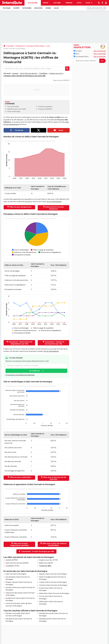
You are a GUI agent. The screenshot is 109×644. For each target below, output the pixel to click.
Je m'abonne (35, 371)
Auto (79, 3)
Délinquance (20, 46)
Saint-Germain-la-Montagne (16, 574)
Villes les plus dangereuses (20, 207)
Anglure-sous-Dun (56, 73)
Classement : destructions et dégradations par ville (20, 343)
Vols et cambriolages (14, 111)
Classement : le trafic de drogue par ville (38, 551)
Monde (48, 8)
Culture (57, 3)
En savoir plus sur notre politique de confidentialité (20, 375)
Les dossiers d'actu (81, 57)
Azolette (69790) (11, 560)
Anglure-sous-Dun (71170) (48, 560)
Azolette (15, 73)
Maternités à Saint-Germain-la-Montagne (54, 593)
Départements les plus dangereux (54, 208)
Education (38, 8)
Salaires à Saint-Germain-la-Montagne (53, 574)
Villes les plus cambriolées (20, 477)
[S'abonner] (90, 61)
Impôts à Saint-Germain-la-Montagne (53, 582)
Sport (46, 3)
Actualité (11, 46)
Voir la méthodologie (54, 202)
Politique (7, 8)
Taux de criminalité (13, 107)
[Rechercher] (96, 8)
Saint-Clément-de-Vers (29, 73)
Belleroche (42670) (46, 563)
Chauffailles (43, 73)
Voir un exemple (100, 51)
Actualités (33, 3)
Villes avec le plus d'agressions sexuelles (19, 544)
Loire (48, 46)
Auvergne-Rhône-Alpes (36, 46)
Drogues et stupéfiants (45, 109)
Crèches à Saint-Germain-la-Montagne (53, 585)
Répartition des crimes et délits (16, 109)
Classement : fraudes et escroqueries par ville (54, 343)
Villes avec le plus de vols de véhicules (54, 478)
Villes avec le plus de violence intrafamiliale (54, 544)
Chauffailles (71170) (12, 566)
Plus (89, 3)
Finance (69, 3)
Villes (56, 8)
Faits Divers (27, 8)
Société (16, 8)
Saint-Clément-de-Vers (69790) (17, 563)
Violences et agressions (45, 107)
